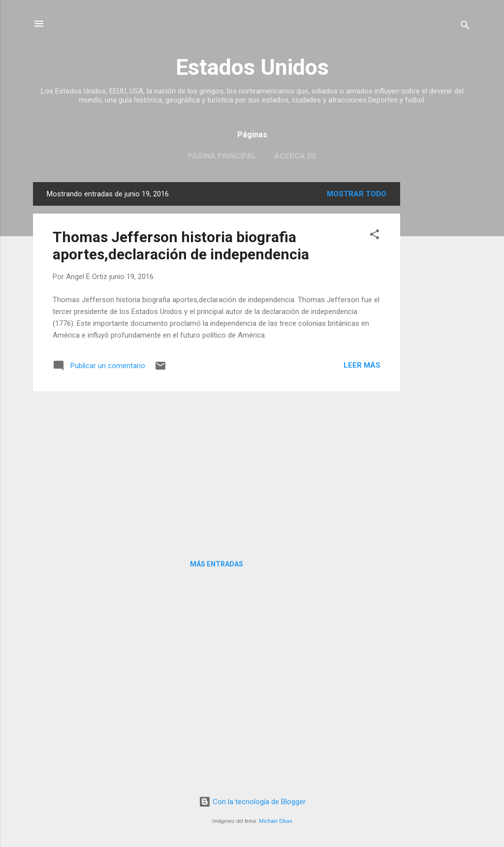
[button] (375, 236)
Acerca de (295, 156)
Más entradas (217, 564)
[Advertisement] (440, 330)
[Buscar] (465, 27)
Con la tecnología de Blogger (252, 802)
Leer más (362, 365)
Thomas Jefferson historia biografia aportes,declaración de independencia (181, 246)
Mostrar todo (357, 194)
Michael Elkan (276, 821)
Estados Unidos (252, 67)
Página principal (222, 156)
